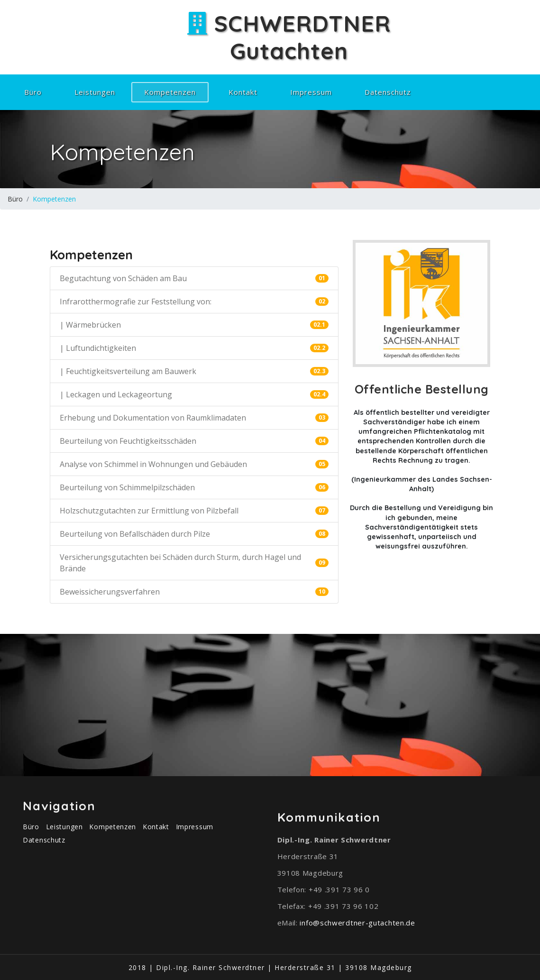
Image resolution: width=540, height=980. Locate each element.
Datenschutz (388, 92)
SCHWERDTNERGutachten (289, 37)
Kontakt (243, 92)
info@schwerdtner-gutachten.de (357, 923)
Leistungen (95, 92)
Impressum (311, 92)
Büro (33, 92)
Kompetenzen (176, 92)
